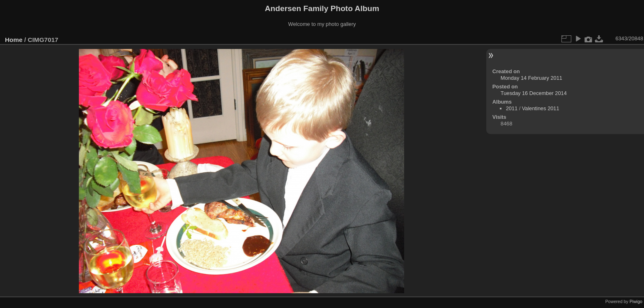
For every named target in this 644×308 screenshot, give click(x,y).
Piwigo (636, 301)
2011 (512, 108)
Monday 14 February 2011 (531, 78)
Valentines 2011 (541, 108)
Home (14, 40)
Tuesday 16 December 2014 (534, 93)
